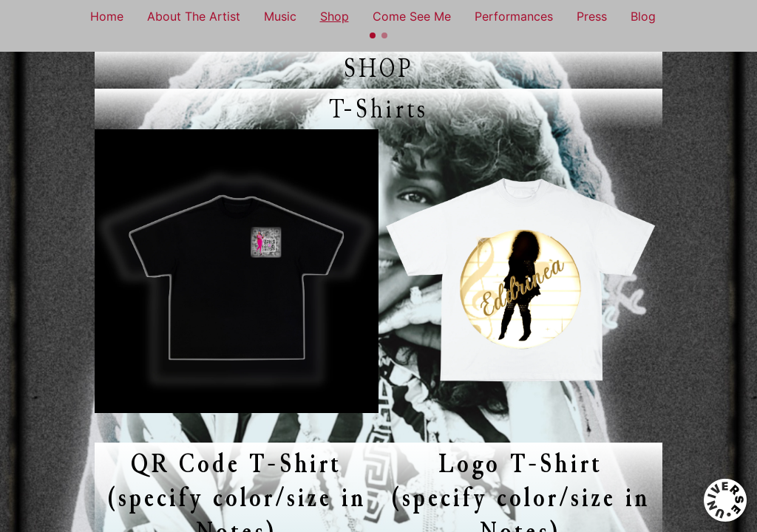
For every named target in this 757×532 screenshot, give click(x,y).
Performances (514, 16)
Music (280, 16)
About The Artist (194, 16)
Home (107, 16)
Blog (643, 16)
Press (592, 16)
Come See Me (412, 16)
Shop (335, 16)
